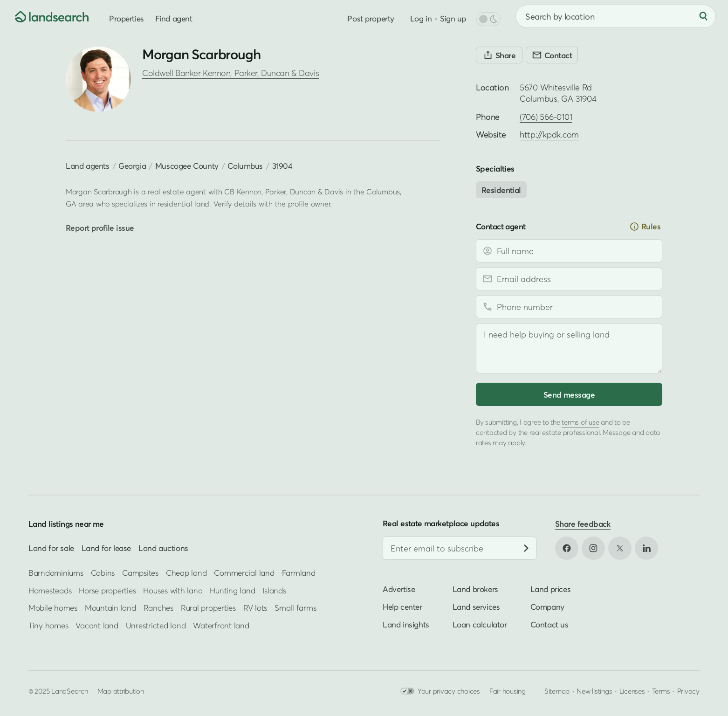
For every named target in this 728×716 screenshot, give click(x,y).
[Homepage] (45, 16)
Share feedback (583, 524)
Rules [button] (645, 227)
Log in (421, 18)
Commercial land (244, 573)
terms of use (580, 422)
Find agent (174, 18)
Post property (371, 18)
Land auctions (163, 548)
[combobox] (616, 16)
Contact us (549, 624)
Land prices (551, 589)
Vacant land (97, 625)
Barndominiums (56, 573)
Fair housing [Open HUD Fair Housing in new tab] (508, 691)
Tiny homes (48, 625)
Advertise (399, 589)
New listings (594, 691)
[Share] (499, 55)
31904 (282, 166)
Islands (274, 590)
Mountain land (110, 608)
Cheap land (186, 573)
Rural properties (208, 608)
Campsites (140, 573)
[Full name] (569, 251)
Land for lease (106, 548)
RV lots (255, 608)
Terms (661, 691)
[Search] (703, 16)
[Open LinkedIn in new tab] (646, 548)
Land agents (88, 166)
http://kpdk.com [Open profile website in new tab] (549, 134)
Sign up (453, 18)
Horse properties (107, 590)
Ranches (158, 608)
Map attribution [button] (121, 691)
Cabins (103, 573)
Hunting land (232, 590)
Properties (127, 18)
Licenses (632, 691)
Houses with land (173, 590)
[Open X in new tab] (620, 548)
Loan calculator (480, 624)
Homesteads (50, 590)
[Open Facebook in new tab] (567, 548)
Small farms (295, 608)
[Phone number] (569, 307)
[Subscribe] (526, 548)
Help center (402, 607)
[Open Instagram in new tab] (593, 548)
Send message (569, 395)
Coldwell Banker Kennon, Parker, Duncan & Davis (230, 73)
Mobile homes (53, 608)
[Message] (569, 348)
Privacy (688, 691)
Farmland (299, 573)
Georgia (132, 166)
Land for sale (51, 548)
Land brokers (475, 589)
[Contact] (552, 55)
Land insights (406, 624)
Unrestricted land (156, 625)
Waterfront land (221, 625)
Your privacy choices (440, 691)
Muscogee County (187, 166)
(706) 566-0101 (546, 117)
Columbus (245, 166)
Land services (476, 607)
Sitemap (557, 691)
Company (547, 607)
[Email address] (569, 279)
